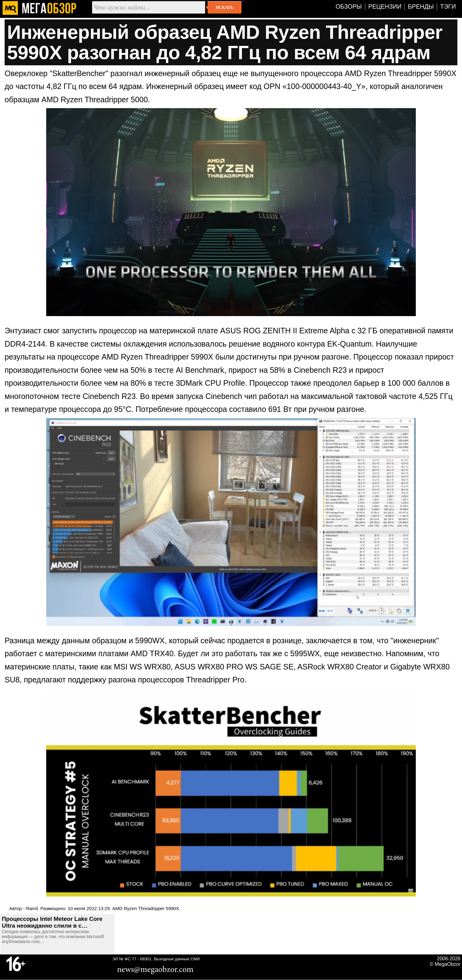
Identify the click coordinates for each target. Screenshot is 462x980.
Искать (224, 7)
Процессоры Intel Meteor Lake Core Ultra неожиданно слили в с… (52, 922)
